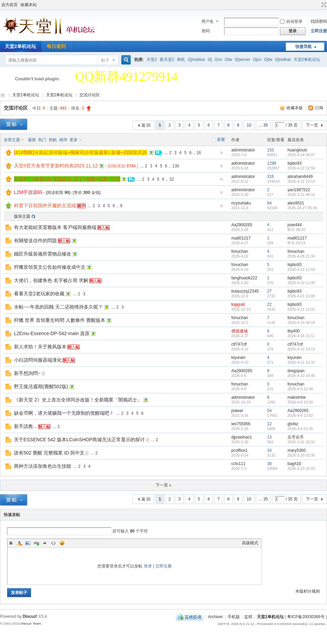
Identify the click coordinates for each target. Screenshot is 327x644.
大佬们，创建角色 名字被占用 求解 (51, 280)
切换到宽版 (323, 5)
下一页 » (163, 485)
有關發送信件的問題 (35, 241)
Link (36, 543)
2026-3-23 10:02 (301, 468)
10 (249, 125)
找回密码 (319, 21)
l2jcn (257, 60)
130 (176, 166)
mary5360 (297, 450)
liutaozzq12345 (245, 291)
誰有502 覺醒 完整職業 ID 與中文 (49, 453)
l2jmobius (196, 60)
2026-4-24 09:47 (301, 155)
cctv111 (238, 464)
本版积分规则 (308, 591)
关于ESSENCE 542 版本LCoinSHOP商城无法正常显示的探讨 (79, 440)
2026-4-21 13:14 (301, 181)
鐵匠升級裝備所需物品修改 (43, 254)
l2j (210, 60)
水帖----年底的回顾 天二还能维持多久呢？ (58, 307)
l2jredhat (283, 60)
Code (53, 543)
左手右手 (296, 437)
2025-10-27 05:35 (302, 208)
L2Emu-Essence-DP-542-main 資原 (52, 333)
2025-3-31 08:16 (301, 195)
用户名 (207, 21)
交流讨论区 (90, 95)
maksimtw (297, 397)
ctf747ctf (239, 344)
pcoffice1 (239, 450)
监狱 (248, 617)
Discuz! (30, 616)
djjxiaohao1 (242, 437)
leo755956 (241, 424)
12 (269, 424)
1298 (272, 163)
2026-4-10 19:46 (301, 376)
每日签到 (56, 46)
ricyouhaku (241, 203)
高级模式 (250, 543)
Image (28, 543)
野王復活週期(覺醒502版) (41, 386)
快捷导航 (303, 47)
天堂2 (152, 60)
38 (269, 464)
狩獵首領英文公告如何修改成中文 (50, 267)
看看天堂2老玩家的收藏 (39, 294)
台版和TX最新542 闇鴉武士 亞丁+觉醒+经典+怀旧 (67, 179)
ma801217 (241, 238)
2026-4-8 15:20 (300, 402)
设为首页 (10, 5)
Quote (45, 543)
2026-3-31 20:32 (301, 442)
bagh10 (294, 464)
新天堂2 (167, 60)
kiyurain (238, 358)
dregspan (296, 371)
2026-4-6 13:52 (300, 415)
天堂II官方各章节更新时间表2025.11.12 (56, 166)
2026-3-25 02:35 (301, 455)
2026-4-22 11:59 (301, 269)
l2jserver (242, 60)
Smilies (62, 543)
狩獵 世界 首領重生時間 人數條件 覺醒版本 (60, 320)
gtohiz (293, 424)
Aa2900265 (242, 225)
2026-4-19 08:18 (301, 323)
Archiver (216, 617)
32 (172, 179)
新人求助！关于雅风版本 (40, 347)
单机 (181, 60)
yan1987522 (299, 190)
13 (269, 437)
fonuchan (240, 251)
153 (270, 150)
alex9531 (296, 203)
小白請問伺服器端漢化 (38, 360)
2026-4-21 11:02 (301, 309)
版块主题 (22, 216)
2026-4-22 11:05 (301, 283)
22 (269, 304)
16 (199, 153)
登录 (148, 566)
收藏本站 (29, 5)
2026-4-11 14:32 (301, 362)
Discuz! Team (31, 623)
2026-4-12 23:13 (301, 349)
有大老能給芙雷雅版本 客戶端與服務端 (55, 227)
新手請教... (26, 426)
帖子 (105, 60)
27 (269, 291)
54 (269, 411)
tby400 (294, 331)
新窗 (221, 139)
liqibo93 (294, 163)
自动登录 (291, 21)
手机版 (234, 617)
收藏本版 (295, 108)
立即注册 (319, 31)
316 (270, 177)
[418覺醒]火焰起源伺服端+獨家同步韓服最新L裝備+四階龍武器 (81, 152)
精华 (63, 140)
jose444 (295, 225)
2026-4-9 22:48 (300, 389)
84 (269, 203)
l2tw (228, 60)
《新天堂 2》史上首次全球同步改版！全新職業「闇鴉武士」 (78, 400)
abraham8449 (300, 177)
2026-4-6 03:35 (300, 429)
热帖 (53, 140)
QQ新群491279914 (126, 77)
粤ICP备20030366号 (306, 617)
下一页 (312, 125)
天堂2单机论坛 (307, 60)
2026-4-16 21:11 (301, 336)
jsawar (237, 411)
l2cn (218, 60)
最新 (32, 140)
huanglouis (297, 150)
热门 (42, 140)
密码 (206, 31)
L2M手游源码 (28, 192)
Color (19, 543)
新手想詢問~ (27, 373)
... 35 (263, 125)
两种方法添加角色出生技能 (43, 466)
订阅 (319, 108)
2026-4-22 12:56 (301, 168)
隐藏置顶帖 (221, 153)
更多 (74, 140)
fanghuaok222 (244, 278)
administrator (243, 150)
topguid (238, 304)
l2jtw (268, 60)
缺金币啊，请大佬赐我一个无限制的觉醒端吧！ (64, 413)
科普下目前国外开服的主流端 (45, 205)
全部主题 (12, 140)
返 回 (146, 125)
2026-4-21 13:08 (301, 296)
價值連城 (239, 331)
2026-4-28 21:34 (301, 256)
